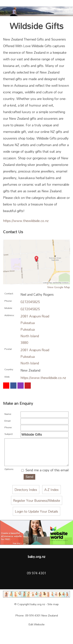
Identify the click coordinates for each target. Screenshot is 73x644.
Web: (7, 377)
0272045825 (30, 302)
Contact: (9, 293)
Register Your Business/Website (37, 507)
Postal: (8, 349)
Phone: (8, 301)
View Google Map (59, 287)
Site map (53, 611)
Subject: (9, 434)
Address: (9, 315)
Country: (9, 369)
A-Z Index (52, 496)
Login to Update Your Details (36, 518)
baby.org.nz (38, 611)
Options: (9, 476)
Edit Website (36, 631)
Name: (8, 414)
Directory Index (26, 496)
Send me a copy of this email (45, 477)
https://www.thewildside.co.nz (26, 221)
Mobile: (9, 308)
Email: (8, 421)
